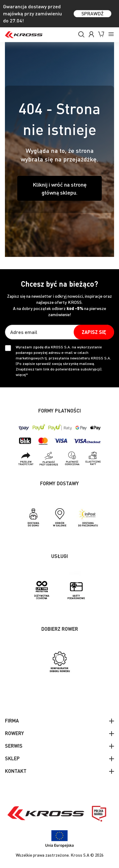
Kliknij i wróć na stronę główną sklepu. (60, 188)
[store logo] (24, 35)
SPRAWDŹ (92, 13)
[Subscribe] (94, 332)
